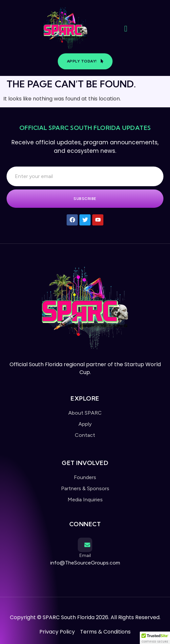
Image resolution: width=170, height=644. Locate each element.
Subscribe (85, 199)
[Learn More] (85, 553)
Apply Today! (85, 61)
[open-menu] (126, 29)
